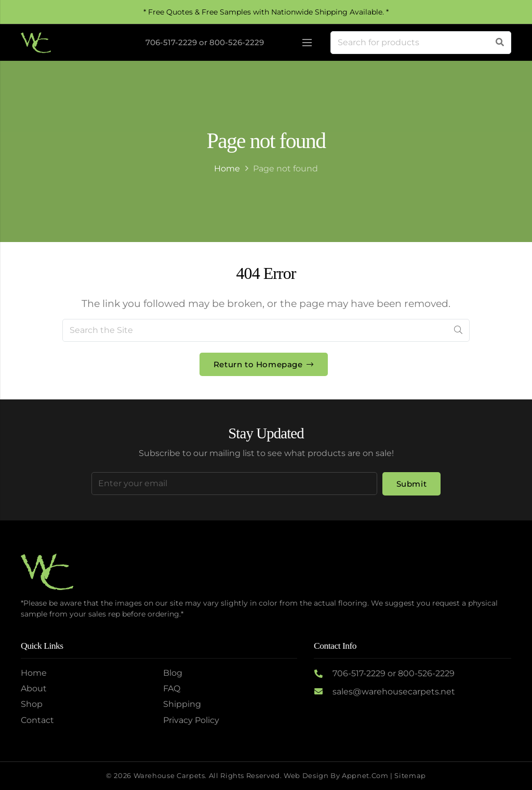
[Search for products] (421, 43)
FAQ (172, 688)
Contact (37, 720)
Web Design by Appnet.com (336, 776)
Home (227, 169)
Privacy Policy (191, 720)
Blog (173, 673)
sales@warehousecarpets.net (394, 692)
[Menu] (307, 43)
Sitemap (410, 776)
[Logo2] (36, 43)
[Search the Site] (266, 330)
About (34, 688)
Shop (32, 704)
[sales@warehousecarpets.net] (323, 692)
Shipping (182, 704)
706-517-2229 (171, 42)
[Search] (500, 43)
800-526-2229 (237, 42)
